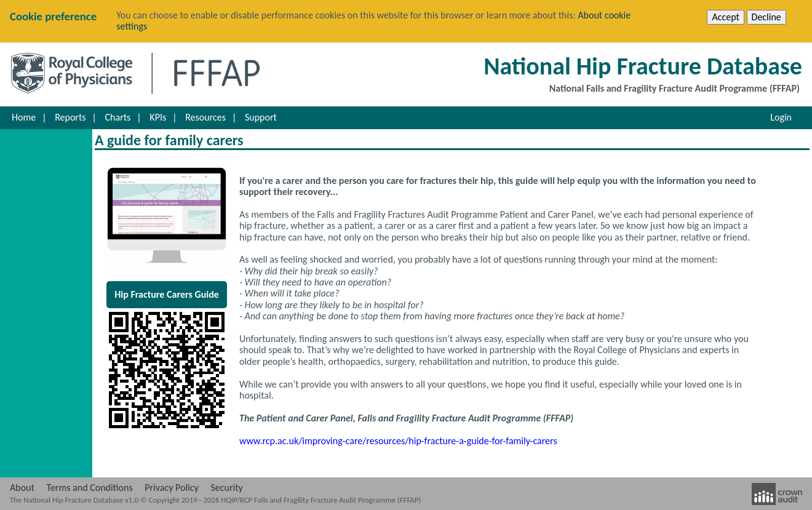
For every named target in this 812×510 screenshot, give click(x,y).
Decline (766, 17)
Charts (118, 117)
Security (226, 488)
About (22, 488)
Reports (70, 117)
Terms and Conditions (90, 488)
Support (261, 117)
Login (781, 117)
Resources (205, 117)
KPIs (158, 117)
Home (24, 117)
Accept (725, 17)
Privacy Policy (172, 488)
